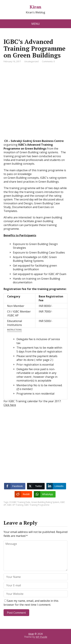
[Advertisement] (35, 104)
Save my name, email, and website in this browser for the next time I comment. (31, 603)
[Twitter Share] (36, 486)
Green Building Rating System (45, 502)
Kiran (35, 7)
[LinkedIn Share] (56, 486)
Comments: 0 (48, 61)
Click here (10, 405)
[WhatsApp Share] (45, 494)
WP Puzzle (41, 637)
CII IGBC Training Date (20, 502)
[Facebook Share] (15, 486)
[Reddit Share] (23, 494)
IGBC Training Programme (37, 505)
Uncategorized (31, 61)
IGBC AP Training (15, 505)
